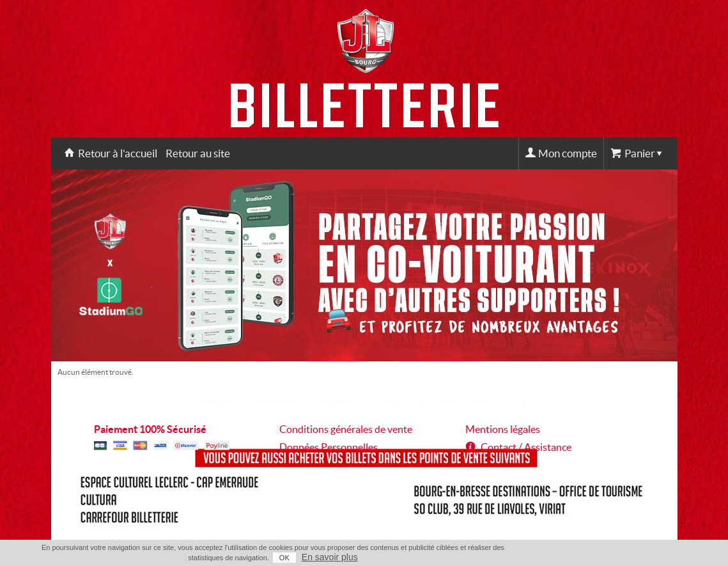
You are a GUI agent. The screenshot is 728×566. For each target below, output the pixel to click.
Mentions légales (503, 429)
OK (284, 558)
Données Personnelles (329, 447)
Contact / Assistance (526, 447)
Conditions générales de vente (346, 429)
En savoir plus (330, 557)
